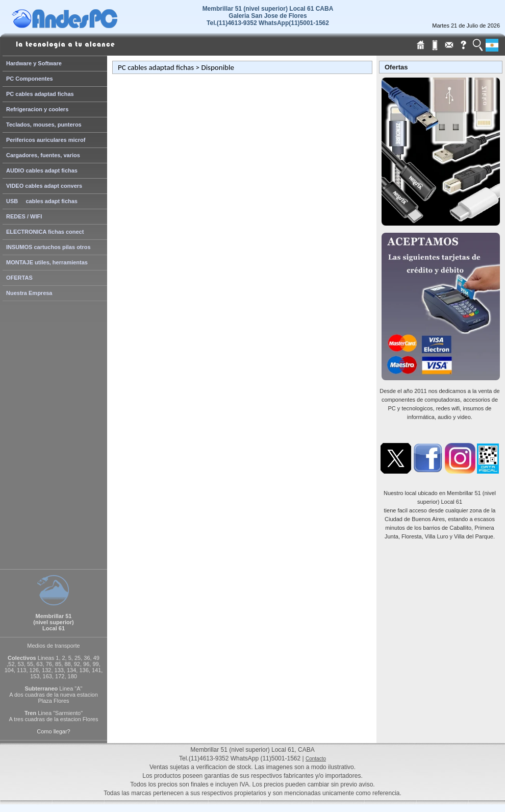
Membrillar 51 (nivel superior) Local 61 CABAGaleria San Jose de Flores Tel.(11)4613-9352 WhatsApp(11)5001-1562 (268, 16)
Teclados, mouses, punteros (44, 125)
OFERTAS (19, 278)
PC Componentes (30, 79)
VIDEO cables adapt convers (44, 186)
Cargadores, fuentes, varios (43, 155)
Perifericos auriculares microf (46, 140)
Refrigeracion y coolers (37, 109)
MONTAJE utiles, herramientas (47, 262)
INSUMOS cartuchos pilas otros (48, 247)
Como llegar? (53, 731)
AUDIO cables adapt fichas (42, 170)
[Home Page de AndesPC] (84, 26)
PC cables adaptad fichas (40, 94)
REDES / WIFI (24, 216)
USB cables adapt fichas (42, 201)
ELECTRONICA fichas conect (45, 232)
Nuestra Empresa (29, 293)
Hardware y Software (34, 63)
